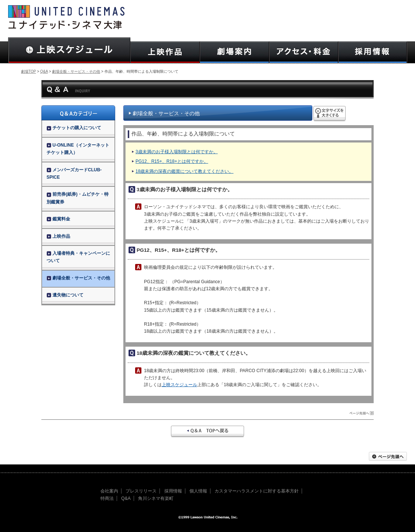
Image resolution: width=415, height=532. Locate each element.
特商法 (107, 498)
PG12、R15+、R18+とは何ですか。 (172, 161)
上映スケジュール (179, 385)
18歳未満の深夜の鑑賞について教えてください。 (184, 171)
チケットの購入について (74, 128)
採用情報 (173, 491)
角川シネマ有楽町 (156, 498)
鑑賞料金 (58, 219)
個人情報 (198, 491)
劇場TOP (28, 71)
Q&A (44, 71)
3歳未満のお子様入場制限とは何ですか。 (177, 152)
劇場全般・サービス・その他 (76, 71)
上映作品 (58, 236)
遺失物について (65, 295)
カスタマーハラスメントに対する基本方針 (257, 491)
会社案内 (109, 491)
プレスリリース (141, 491)
